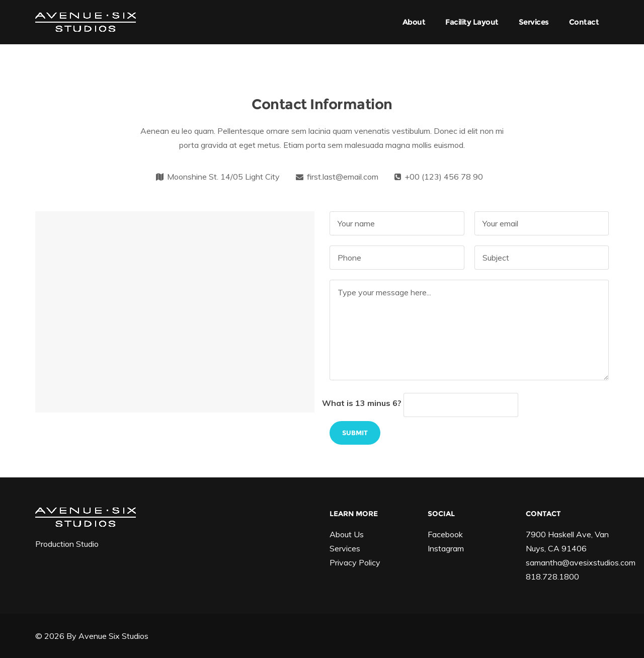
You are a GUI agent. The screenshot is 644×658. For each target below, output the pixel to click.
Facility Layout (472, 22)
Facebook (445, 534)
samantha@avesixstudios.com (581, 562)
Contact (584, 22)
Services (534, 22)
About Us (347, 534)
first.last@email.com (343, 177)
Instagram (446, 548)
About (414, 22)
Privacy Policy (355, 562)
